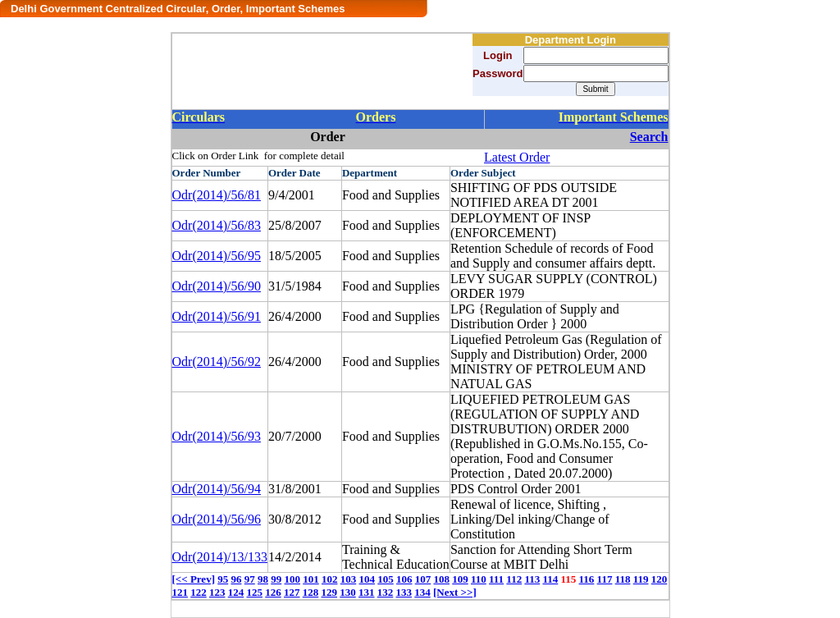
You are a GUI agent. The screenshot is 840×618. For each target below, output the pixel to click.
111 (496, 579)
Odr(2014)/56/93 (217, 436)
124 (236, 592)
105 (386, 579)
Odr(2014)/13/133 (220, 557)
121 (180, 592)
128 (311, 592)
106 (404, 579)
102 (330, 579)
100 (292, 579)
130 (348, 592)
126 (273, 592)
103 (349, 579)
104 (367, 579)
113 (532, 579)
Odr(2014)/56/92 (217, 362)
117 (605, 579)
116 (587, 579)
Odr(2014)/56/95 (217, 256)
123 (217, 592)
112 (514, 579)
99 (276, 579)
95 (223, 579)
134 (422, 592)
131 (367, 592)
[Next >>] (455, 592)
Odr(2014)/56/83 (217, 225)
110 (479, 579)
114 (550, 579)
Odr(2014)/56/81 (217, 195)
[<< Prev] (194, 579)
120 (660, 579)
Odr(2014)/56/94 (217, 489)
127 (292, 592)
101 (311, 579)
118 (623, 579)
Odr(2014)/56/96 (217, 519)
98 (263, 579)
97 (250, 579)
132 (386, 592)
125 (255, 592)
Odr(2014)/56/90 (217, 286)
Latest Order (517, 157)
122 (199, 592)
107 (423, 579)
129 (330, 592)
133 (404, 592)
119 (641, 579)
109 (460, 579)
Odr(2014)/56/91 (217, 316)
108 (441, 579)
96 (236, 579)
